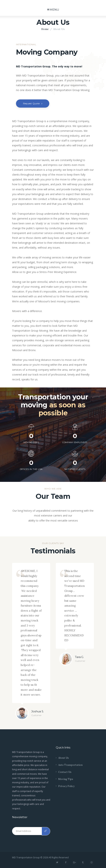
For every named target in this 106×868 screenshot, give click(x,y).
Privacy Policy (66, 786)
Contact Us (65, 772)
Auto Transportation (70, 765)
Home (45, 29)
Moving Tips (66, 779)
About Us (64, 758)
